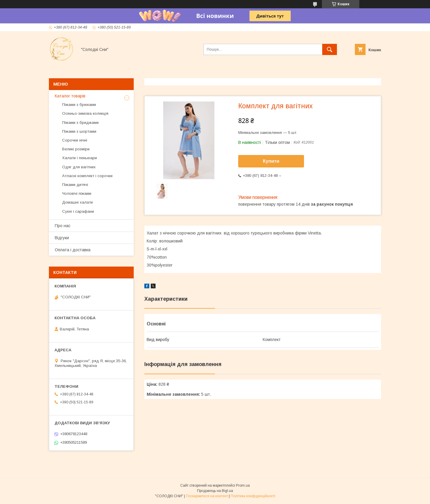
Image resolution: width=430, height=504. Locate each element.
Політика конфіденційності (253, 496)
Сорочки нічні (75, 140)
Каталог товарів (70, 96)
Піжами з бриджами (80, 123)
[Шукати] (330, 49)
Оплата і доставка (73, 250)
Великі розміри (76, 149)
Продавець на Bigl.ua (215, 491)
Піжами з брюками (79, 105)
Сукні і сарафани (78, 211)
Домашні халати (77, 202)
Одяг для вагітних (79, 167)
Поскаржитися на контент (207, 496)
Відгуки (62, 238)
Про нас (63, 226)
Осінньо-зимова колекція (85, 113)
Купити (271, 161)
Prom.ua (243, 485)
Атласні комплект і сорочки (87, 176)
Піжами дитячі (75, 185)
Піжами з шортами (79, 131)
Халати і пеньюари (80, 158)
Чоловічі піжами (77, 193)
